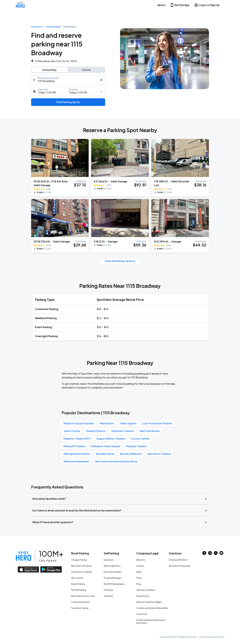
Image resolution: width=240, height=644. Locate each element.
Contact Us (142, 614)
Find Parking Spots (68, 102)
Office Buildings (53, 27)
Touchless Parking (80, 608)
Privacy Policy (143, 596)
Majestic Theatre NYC (77, 439)
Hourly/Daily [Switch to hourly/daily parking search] (50, 70)
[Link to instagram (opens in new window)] (210, 554)
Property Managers (113, 578)
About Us (141, 560)
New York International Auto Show (116, 461)
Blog (139, 584)
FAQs (139, 572)
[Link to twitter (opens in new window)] (216, 554)
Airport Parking (78, 584)
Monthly (87, 70)
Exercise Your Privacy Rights (149, 602)
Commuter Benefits (81, 602)
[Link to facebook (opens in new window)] (204, 554)
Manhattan (107, 423)
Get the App (180, 5)
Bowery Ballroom (131, 454)
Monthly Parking (79, 590)
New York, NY (37, 27)
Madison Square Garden (79, 423)
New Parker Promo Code (83, 596)
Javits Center (72, 431)
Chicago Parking (79, 560)
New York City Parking (81, 566)
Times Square (128, 423)
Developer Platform (178, 560)
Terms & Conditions (146, 590)
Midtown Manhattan (76, 461)
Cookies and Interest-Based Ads (152, 608)
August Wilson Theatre (111, 439)
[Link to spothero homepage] (24, 556)
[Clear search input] (101, 80)
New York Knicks (150, 431)
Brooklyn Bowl (105, 454)
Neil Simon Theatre (159, 454)
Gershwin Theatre (123, 431)
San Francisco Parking (81, 572)
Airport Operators (112, 566)
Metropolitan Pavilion (77, 454)
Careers (140, 566)
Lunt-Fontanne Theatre (157, 423)
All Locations (77, 578)
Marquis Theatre (136, 446)
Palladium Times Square (106, 446)
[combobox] (68, 80)
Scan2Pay (108, 596)
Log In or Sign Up (207, 5)
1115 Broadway (70, 27)
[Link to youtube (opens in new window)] (221, 554)
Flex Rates (109, 590)
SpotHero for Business (180, 566)
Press (139, 578)
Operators (109, 560)
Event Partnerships (112, 572)
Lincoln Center (140, 439)
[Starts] (68, 91)
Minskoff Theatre (74, 446)
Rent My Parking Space (114, 584)
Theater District (96, 431)
